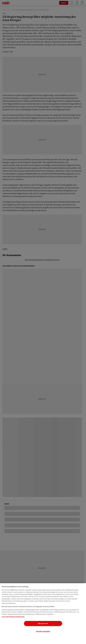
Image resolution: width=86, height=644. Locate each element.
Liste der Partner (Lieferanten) (13, 617)
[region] (43, 614)
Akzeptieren (43, 623)
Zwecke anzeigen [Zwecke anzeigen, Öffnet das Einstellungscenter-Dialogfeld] (43, 631)
